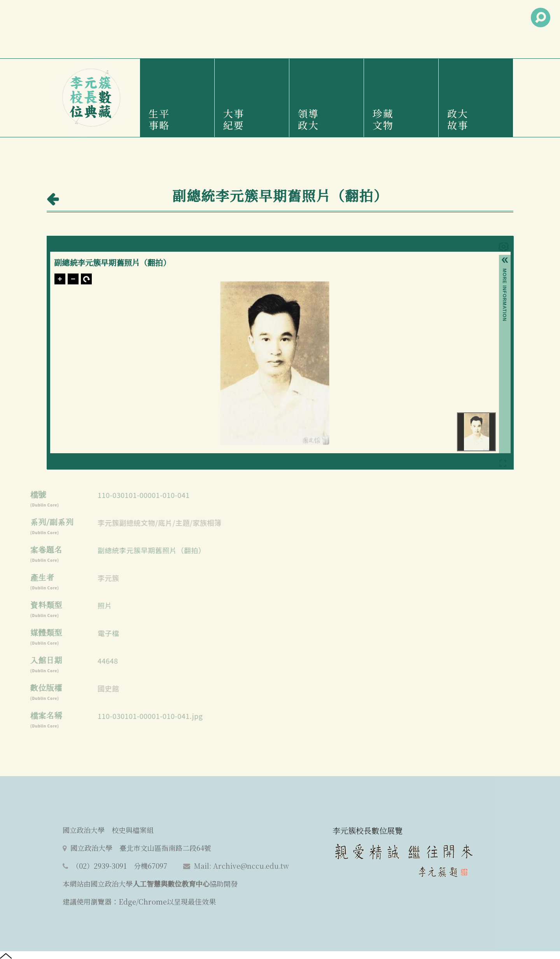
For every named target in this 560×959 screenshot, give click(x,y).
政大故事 (458, 119)
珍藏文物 (383, 119)
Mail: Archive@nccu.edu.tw (241, 866)
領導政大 (308, 119)
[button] (505, 261)
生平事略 (159, 119)
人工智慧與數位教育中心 (171, 884)
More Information (504, 272)
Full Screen (503, 465)
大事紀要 (234, 119)
